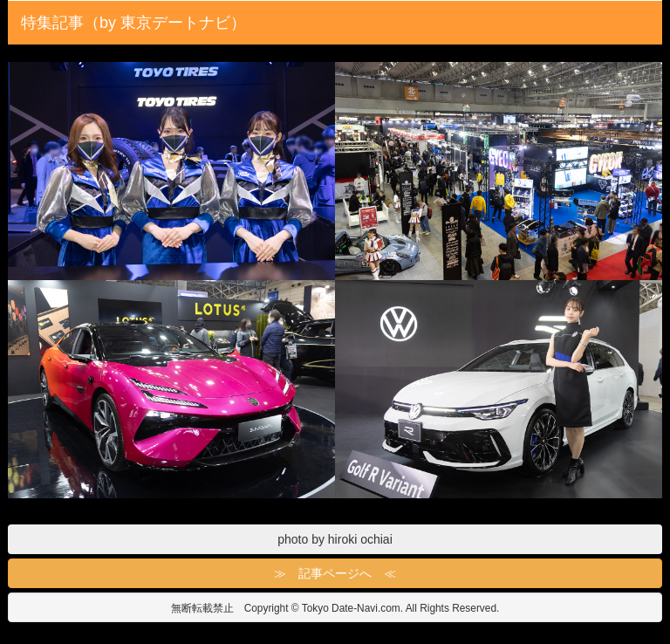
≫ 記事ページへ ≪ (335, 573)
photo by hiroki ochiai (335, 539)
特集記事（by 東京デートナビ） (133, 23)
